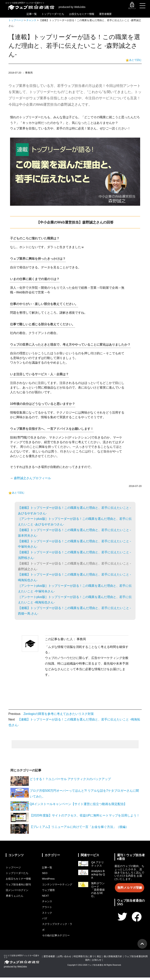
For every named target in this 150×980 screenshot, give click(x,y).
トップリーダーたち (57, 14)
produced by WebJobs (73, 7)
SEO (45, 873)
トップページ (16, 20)
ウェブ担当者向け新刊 (19, 884)
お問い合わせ (64, 959)
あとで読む (135, 60)
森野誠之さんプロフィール (32, 478)
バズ (45, 922)
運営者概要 (116, 14)
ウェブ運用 (49, 895)
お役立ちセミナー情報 (89, 14)
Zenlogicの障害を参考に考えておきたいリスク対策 (59, 714)
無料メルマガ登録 (130, 888)
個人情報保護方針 (113, 959)
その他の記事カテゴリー (57, 938)
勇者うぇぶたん (15, 895)
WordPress (49, 878)
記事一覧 (32, 14)
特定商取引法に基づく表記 (87, 959)
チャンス (31, 20)
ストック (47, 916)
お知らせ (97, 962)
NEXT (46, 900)
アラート (47, 911)
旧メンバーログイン (18, 889)
